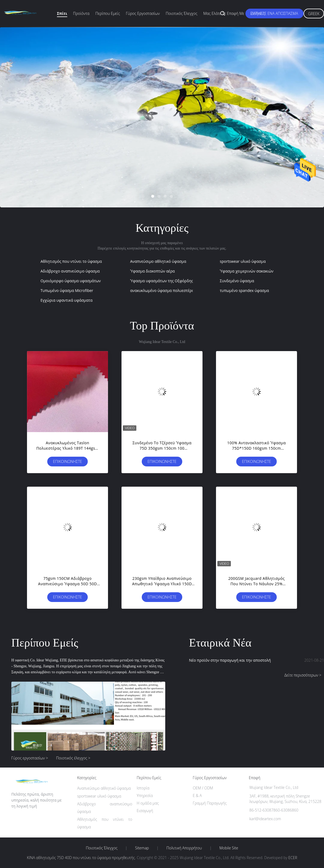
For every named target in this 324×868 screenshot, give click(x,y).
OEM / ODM (203, 788)
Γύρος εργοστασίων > (30, 758)
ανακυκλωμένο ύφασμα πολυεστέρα (162, 290)
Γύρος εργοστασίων (143, 13)
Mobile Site (229, 848)
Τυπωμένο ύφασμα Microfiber (67, 290)
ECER (293, 858)
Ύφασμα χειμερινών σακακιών (247, 271)
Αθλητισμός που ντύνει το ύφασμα (71, 261)
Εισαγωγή (145, 811)
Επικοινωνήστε (67, 461)
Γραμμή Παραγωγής (210, 803)
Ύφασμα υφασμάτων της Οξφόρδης (162, 281)
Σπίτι (62, 13)
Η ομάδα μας (148, 803)
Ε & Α (197, 795)
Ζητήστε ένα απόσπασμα (274, 13)
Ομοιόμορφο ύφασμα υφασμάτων (71, 281)
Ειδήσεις (258, 13)
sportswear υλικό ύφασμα (243, 261)
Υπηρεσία (145, 795)
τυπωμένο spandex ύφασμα (244, 290)
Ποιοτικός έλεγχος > (73, 758)
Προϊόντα (81, 13)
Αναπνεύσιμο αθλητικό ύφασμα (158, 261)
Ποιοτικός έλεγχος (182, 13)
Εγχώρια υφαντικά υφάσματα (66, 300)
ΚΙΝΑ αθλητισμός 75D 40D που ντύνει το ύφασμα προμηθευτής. (82, 858)
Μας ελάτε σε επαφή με (224, 13)
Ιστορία (143, 788)
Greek (314, 14)
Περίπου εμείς (108, 13)
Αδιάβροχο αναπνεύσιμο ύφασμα (70, 271)
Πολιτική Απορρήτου (184, 848)
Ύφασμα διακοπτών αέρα (152, 271)
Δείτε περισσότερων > (303, 675)
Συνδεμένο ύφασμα (237, 281)
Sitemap (142, 848)
